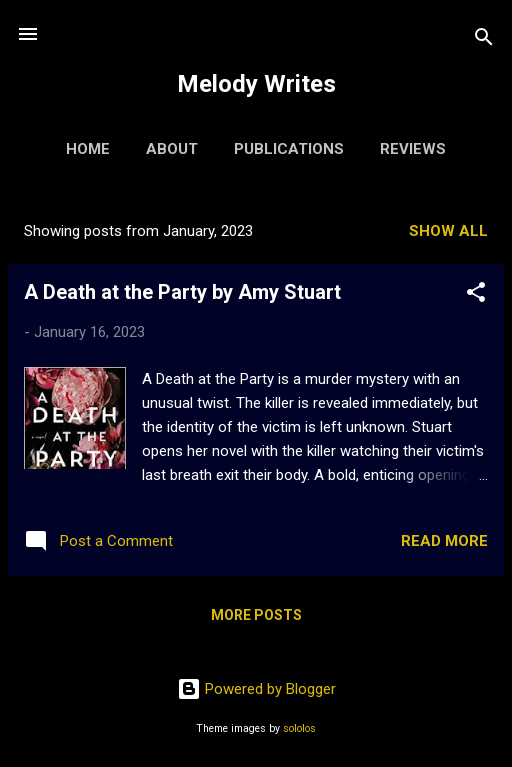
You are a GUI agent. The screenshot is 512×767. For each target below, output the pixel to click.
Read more (444, 541)
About (172, 149)
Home (88, 149)
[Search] (484, 40)
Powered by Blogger (256, 689)
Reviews (413, 149)
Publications (289, 149)
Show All (448, 231)
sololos (299, 728)
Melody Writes (256, 84)
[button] (476, 295)
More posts (256, 615)
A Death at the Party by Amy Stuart (182, 292)
